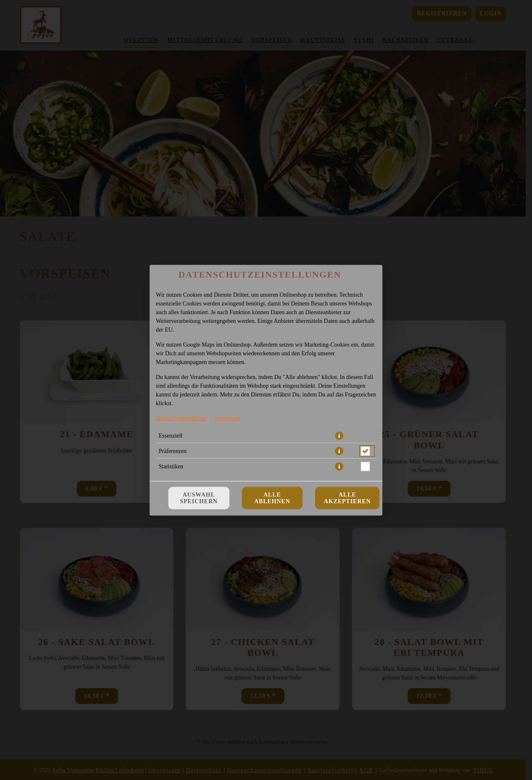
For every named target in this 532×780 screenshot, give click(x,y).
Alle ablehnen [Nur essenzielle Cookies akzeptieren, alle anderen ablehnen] (272, 498)
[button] (339, 436)
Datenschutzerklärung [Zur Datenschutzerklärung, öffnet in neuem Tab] (181, 418)
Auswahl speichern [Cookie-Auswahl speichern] (199, 498)
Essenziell (171, 435)
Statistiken (171, 466)
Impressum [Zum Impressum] (227, 418)
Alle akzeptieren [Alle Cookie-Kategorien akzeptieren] (347, 498)
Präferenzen (173, 451)
